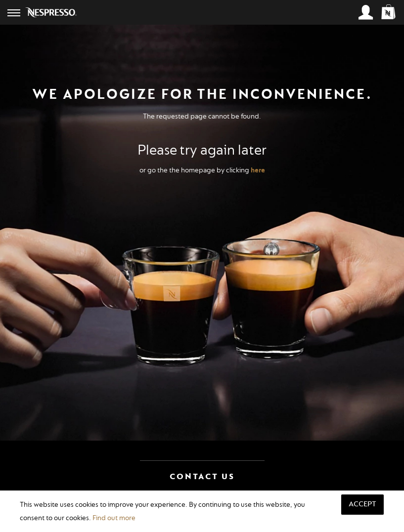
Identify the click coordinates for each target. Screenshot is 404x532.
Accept (362, 504)
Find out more (114, 518)
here (258, 170)
